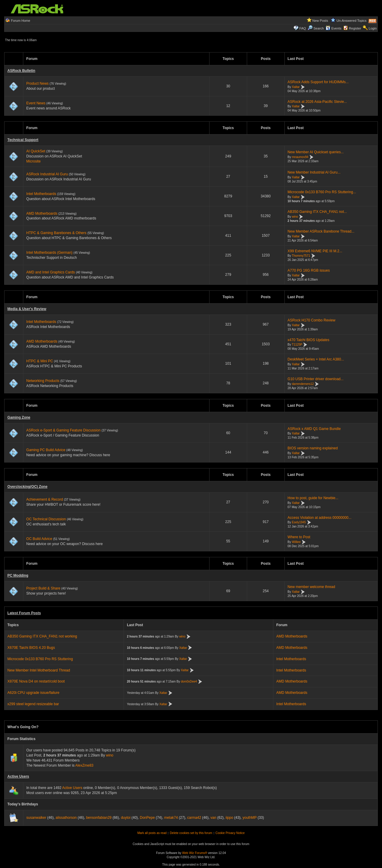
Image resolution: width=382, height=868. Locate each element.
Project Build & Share (43, 588)
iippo (229, 818)
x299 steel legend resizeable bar (33, 704)
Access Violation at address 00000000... (320, 518)
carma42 (194, 818)
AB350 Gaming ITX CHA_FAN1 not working (42, 636)
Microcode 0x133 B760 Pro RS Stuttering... (322, 192)
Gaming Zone (19, 417)
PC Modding (18, 575)
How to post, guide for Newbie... (313, 498)
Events (334, 28)
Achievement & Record (45, 499)
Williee (296, 542)
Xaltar (296, 87)
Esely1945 (299, 523)
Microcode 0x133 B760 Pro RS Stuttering (40, 659)
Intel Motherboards (41, 194)
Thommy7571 (301, 256)
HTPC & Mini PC (40, 361)
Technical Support (23, 140)
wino (295, 217)
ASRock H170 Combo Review (312, 320)
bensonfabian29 (99, 818)
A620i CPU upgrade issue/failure (33, 693)
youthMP (250, 818)
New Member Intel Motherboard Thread (39, 670)
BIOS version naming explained (313, 448)
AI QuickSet (36, 151)
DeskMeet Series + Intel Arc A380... (316, 359)
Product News (37, 83)
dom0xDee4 (189, 681)
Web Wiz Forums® (195, 853)
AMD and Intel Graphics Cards (51, 272)
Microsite (33, 161)
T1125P (297, 345)
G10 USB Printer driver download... (316, 379)
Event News (36, 103)
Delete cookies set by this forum (191, 833)
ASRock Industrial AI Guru (47, 174)
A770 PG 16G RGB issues (309, 270)
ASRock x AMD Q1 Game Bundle (314, 429)
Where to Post (299, 537)
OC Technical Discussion (46, 519)
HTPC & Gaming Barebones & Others (56, 233)
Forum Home (21, 21)
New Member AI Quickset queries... (316, 152)
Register (355, 28)
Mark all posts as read (152, 833)
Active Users (18, 776)
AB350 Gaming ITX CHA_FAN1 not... (317, 212)
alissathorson (66, 818)
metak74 (171, 818)
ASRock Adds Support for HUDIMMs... (318, 82)
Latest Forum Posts (24, 613)
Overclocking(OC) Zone (27, 487)
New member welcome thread (311, 587)
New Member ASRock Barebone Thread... (321, 231)
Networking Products (43, 381)
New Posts (320, 21)
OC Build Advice (39, 539)
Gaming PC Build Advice (46, 450)
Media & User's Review (27, 309)
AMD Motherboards (42, 213)
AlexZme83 (84, 765)
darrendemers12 (303, 384)
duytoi (126, 818)
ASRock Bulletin (21, 71)
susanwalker (36, 818)
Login (373, 28)
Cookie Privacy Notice (230, 833)
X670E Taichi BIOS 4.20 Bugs (31, 648)
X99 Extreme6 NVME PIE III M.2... (315, 251)
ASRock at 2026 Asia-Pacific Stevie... (317, 102)
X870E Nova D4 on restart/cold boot (36, 681)
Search (319, 28)
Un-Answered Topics (351, 21)
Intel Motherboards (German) (49, 253)
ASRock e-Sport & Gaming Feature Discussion (64, 430)
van (213, 818)
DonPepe (147, 818)
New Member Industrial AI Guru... (314, 172)
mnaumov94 (300, 157)
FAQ (303, 28)
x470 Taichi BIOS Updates (309, 340)
